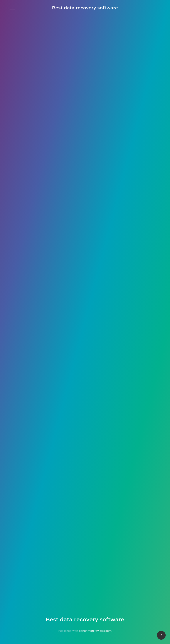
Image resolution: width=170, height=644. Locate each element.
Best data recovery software (85, 8)
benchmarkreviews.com (95, 631)
